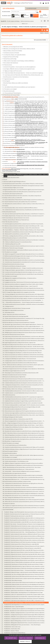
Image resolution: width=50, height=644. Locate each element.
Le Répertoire (31, 8)
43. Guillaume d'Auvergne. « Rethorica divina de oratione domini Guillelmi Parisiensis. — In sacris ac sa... (23, 131)
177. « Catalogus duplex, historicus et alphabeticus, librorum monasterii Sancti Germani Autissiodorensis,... (24, 361)
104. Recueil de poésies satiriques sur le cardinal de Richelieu (15, 238)
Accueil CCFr (4, 21)
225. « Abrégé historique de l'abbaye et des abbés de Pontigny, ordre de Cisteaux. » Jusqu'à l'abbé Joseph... (23, 425)
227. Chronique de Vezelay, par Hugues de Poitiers (13, 429)
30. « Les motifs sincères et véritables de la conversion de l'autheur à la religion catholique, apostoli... (23, 105)
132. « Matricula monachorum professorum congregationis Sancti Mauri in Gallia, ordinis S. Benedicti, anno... (23, 284)
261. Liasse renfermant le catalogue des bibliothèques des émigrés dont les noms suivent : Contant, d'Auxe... (24, 491)
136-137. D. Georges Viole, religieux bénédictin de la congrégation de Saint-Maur (19, 292)
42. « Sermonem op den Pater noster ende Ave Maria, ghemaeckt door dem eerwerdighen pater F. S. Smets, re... (23, 129)
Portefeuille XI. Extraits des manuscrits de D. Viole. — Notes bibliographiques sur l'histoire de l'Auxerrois (25, 532)
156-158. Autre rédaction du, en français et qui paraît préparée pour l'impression (19, 322)
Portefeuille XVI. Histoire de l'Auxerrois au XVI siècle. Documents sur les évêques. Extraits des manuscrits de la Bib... (25, 542)
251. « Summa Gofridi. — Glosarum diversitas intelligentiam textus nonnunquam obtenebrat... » (22, 471)
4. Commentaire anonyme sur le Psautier (11, 53)
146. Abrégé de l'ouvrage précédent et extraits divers (13, 310)
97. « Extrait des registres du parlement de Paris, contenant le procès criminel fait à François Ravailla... (23, 224)
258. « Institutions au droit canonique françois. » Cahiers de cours (16, 485)
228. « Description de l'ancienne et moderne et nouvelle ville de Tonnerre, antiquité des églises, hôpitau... (24, 431)
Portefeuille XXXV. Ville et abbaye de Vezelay (13, 580)
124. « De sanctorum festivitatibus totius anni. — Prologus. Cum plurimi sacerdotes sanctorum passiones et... (23, 268)
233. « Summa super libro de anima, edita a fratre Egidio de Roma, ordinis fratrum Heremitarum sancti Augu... (24, 439)
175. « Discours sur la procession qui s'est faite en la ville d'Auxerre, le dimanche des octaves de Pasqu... (23, 357)
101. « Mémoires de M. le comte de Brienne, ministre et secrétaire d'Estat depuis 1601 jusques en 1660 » (23, 232)
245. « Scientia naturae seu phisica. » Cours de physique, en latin (16, 461)
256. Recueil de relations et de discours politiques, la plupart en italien (17, 481)
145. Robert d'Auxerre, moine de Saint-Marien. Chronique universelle (16, 308)
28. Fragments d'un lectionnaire (9, 101)
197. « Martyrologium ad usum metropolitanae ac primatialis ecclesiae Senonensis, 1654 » (21, 373)
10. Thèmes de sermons (7, 65)
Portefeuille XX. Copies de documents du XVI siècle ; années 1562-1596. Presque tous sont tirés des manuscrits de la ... (25, 550)
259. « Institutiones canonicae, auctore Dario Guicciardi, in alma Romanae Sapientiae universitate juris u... (24, 487)
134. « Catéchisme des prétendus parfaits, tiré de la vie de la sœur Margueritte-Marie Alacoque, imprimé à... (23, 288)
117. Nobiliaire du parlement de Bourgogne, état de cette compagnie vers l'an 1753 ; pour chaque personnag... (24, 256)
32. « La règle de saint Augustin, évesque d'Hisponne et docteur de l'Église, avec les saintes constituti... (23, 109)
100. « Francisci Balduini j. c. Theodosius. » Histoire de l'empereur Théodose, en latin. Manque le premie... (24, 230)
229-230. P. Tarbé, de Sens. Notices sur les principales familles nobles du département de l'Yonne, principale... (24, 433)
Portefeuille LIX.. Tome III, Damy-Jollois (12, 629)
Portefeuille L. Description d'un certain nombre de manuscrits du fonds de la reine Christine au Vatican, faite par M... (25, 611)
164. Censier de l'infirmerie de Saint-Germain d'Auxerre (14, 334)
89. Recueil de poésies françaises (9, 212)
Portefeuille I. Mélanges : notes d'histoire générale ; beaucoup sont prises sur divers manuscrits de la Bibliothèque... (25, 512)
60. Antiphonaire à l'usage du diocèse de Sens (12, 163)
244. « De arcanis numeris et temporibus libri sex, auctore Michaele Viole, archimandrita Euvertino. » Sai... (23, 459)
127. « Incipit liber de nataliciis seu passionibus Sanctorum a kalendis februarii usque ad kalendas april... (23, 274)
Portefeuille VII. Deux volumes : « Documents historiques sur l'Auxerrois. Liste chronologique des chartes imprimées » (25, 524)
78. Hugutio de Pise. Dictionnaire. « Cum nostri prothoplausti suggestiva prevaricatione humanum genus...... (24, 190)
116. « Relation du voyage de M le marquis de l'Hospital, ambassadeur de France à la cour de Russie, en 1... (24, 254)
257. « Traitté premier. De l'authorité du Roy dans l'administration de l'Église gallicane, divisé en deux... (23, 483)
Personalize (40, 638)
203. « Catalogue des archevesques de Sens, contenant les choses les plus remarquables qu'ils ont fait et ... (23, 385)
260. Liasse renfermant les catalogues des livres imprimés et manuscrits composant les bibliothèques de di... (24, 489)
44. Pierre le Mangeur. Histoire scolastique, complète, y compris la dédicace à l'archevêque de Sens (22, 133)
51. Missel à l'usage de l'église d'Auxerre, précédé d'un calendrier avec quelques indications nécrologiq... (24, 147)
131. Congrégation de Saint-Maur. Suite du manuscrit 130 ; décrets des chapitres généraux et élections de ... (24, 282)
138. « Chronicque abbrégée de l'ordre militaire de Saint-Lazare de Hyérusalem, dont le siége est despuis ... (24, 294)
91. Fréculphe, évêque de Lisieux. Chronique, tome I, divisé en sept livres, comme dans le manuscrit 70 (23, 216)
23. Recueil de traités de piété (9, 91)
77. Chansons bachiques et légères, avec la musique (13, 188)
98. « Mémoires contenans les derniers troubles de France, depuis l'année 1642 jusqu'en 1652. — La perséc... (23, 226)
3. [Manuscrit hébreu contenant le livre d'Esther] (12, 51)
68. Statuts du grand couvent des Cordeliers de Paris (13, 176)
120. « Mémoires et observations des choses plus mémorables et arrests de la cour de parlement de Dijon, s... (24, 260)
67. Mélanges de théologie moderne (10, 173)
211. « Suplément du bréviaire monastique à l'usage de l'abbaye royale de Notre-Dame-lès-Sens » (22, 401)
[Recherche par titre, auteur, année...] (23, 12)
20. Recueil (5, 85)
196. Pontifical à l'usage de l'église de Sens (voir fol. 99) (14, 371)
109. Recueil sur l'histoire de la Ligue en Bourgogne (13, 248)
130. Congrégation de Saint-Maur (9, 280)
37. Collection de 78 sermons (8, 119)
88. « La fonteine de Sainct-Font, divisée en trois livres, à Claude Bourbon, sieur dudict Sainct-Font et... (23, 210)
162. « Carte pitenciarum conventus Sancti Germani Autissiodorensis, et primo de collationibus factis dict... (24, 330)
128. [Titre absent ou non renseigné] (10, 276)
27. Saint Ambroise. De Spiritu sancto (10, 99)
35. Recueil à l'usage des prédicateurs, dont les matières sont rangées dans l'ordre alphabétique (22, 115)
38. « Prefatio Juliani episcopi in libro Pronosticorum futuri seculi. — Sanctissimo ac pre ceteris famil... (23, 121)
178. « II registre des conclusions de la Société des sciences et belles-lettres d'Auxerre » (20, 363)
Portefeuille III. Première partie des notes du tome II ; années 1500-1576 (18, 516)
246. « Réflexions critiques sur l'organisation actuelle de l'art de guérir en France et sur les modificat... (23, 463)
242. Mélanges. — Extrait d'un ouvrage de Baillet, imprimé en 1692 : (23, 455)
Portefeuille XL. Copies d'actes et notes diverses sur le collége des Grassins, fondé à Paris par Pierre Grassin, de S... (25, 590)
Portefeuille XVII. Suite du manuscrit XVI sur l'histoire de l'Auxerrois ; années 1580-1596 (21, 544)
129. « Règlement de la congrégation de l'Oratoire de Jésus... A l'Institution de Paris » (20, 278)
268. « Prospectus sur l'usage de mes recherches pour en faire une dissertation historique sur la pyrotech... (24, 506)
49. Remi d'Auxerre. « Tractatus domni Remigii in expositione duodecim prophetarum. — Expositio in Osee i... (24, 143)
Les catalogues (8, 8)
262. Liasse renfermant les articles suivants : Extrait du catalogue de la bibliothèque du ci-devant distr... (23, 493)
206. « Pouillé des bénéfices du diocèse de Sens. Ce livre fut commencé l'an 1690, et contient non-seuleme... (24, 391)
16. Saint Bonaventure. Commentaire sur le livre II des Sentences (16, 77)
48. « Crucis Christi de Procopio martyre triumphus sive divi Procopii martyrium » (19, 141)
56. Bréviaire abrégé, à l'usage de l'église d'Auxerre (13, 155)
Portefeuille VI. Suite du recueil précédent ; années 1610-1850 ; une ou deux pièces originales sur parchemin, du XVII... (25, 522)
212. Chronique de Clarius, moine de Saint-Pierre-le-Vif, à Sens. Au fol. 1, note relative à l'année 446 (22, 403)
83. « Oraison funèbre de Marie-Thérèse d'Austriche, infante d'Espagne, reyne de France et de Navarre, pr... (24, 200)
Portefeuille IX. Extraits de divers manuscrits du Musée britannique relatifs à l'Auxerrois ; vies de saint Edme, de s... (25, 528)
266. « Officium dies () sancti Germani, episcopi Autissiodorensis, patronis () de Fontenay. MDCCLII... (24, 502)
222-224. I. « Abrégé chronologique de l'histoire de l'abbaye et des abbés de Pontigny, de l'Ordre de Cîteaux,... (23, 423)
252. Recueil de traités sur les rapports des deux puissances (14, 473)
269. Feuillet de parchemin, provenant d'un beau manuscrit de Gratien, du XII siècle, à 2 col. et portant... (24, 508)
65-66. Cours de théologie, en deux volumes (11, 171)
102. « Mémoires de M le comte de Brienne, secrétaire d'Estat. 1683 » (16, 234)
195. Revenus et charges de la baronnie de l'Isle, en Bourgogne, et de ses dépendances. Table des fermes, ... (24, 369)
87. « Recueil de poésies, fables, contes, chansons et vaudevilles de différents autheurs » (20, 208)
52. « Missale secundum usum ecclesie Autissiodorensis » (14, 149)
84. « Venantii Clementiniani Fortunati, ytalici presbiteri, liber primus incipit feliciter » (20, 202)
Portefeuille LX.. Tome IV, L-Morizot (11, 631)
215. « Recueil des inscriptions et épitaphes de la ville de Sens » (15, 409)
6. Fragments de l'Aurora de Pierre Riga (10, 57)
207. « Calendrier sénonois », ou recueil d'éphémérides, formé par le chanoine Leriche (20, 393)
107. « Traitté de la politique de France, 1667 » (12, 244)
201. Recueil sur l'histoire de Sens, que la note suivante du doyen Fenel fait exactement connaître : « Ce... (24, 381)
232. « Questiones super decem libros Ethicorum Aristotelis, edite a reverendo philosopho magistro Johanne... (24, 437)
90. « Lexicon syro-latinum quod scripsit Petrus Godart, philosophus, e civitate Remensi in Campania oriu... (24, 214)
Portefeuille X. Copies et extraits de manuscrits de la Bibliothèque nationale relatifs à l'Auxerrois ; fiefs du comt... (25, 530)
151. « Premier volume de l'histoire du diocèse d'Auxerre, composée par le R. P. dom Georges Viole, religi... (24, 318)
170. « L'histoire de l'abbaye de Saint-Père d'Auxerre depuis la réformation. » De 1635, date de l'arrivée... (23, 347)
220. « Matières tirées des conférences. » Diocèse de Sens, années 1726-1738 (18, 419)
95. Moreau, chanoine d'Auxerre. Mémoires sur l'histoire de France (16, 220)
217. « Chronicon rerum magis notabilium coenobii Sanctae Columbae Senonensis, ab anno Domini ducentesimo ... (24, 413)
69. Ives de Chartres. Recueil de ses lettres (11, 178)
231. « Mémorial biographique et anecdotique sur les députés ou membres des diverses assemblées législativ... (24, 435)
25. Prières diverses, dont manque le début (11, 95)
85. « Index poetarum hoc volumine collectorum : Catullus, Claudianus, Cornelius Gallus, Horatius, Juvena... (24, 204)
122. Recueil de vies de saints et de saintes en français (13, 264)
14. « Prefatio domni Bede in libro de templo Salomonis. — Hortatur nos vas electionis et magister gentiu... (23, 73)
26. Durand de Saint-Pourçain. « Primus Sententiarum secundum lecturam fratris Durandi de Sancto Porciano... (24, 97)
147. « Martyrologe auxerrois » (9, 312)
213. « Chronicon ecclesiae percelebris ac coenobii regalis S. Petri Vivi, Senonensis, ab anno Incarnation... (24, 405)
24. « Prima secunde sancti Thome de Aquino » (12, 93)
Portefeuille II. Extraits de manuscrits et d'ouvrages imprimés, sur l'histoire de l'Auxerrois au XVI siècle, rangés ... (25, 514)
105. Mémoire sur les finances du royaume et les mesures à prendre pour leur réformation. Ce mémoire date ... (24, 240)
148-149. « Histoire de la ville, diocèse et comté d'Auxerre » (14, 314)
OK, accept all (11, 638)
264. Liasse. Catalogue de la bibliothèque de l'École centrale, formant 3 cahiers (18, 498)
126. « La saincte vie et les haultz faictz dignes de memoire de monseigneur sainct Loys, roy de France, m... (23, 272)
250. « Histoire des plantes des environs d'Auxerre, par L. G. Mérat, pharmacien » (19, 469)
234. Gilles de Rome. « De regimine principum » (12, 441)
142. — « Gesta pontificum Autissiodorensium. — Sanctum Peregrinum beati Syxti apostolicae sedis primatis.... (23, 302)
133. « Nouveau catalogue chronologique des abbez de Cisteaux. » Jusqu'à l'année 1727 (20, 286)
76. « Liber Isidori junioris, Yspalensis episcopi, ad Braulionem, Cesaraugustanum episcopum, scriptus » (23, 186)
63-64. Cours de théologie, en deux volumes (11, 169)
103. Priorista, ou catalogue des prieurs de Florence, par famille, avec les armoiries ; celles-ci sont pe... (23, 236)
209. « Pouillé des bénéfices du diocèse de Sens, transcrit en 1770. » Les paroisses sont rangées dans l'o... (23, 397)
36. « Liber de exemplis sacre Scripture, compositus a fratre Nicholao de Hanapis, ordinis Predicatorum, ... (23, 117)
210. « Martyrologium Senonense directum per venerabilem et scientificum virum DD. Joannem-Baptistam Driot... (24, 399)
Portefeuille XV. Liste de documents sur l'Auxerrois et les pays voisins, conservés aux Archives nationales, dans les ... (25, 540)
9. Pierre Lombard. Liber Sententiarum (10, 63)
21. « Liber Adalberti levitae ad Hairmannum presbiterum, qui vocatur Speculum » (19, 87)
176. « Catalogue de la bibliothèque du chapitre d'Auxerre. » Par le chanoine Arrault (19, 359)
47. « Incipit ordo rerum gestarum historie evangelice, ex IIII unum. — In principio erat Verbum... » (22, 139)
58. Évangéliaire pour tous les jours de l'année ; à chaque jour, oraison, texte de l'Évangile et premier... (23, 159)
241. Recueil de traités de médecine (10, 453)
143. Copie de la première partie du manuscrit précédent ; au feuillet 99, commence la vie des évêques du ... (24, 304)
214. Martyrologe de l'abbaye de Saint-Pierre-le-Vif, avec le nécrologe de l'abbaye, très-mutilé (21, 407)
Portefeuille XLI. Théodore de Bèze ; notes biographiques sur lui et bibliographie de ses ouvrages (23, 592)
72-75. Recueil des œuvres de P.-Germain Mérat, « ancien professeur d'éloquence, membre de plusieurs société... (23, 184)
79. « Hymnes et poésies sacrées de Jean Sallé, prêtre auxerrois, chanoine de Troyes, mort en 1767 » (22, 192)
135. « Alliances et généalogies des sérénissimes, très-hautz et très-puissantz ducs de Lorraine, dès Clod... (24, 290)
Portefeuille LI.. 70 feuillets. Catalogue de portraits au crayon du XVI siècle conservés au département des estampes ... (25, 613)
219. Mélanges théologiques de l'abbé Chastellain (13, 417)
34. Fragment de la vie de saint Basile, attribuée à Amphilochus (15, 113)
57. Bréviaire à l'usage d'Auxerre (9, 157)
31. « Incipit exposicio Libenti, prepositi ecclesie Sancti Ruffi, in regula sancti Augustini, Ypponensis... (23, 107)
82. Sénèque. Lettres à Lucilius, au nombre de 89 (12, 198)
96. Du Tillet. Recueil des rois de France (10, 222)
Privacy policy (25, 642)
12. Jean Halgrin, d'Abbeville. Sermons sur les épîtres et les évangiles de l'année (19, 69)
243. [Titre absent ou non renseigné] (10, 457)
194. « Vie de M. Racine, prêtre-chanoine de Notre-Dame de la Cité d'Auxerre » (18, 367)
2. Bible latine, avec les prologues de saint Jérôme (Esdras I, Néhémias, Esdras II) (19, 49)
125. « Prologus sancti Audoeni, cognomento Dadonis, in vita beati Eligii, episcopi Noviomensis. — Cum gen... (23, 270)
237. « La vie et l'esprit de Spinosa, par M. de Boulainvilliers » (15, 445)
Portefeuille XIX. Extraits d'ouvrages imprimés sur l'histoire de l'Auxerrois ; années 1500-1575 (23, 548)
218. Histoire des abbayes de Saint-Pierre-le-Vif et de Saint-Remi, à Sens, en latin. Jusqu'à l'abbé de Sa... (24, 415)
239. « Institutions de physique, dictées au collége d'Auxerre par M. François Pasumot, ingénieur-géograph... (24, 449)
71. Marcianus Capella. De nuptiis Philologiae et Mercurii (14, 182)
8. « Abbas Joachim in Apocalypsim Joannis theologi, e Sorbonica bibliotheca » (19, 61)
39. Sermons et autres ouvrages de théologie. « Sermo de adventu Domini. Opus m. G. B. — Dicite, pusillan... (23, 123)
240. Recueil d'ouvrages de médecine (10, 451)
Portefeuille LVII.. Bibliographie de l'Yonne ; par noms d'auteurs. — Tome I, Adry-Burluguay (22, 625)
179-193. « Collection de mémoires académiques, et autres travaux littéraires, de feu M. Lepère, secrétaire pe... (23, 365)
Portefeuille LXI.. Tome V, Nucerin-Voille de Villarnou (15, 633)
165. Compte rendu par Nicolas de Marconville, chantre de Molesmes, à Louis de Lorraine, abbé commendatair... (24, 337)
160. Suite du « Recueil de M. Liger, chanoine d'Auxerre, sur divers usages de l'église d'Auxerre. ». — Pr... (23, 326)
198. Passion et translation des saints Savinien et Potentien (14, 375)
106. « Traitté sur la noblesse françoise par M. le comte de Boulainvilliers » (17, 242)
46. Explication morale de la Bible (9, 137)
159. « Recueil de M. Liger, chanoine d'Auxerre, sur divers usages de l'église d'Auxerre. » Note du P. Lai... (23, 324)
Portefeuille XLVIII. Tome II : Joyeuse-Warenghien (14, 607)
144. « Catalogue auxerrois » (8, 306)
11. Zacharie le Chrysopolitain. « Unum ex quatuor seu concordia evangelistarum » (19, 67)
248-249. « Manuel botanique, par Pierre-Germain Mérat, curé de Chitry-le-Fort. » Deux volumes (22, 467)
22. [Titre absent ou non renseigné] (10, 89)
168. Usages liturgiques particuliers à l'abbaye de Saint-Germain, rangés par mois (19, 343)
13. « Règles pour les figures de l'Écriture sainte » (12, 71)
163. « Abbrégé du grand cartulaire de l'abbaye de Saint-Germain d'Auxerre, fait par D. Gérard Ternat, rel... (23, 332)
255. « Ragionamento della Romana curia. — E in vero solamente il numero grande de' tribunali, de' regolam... (24, 479)
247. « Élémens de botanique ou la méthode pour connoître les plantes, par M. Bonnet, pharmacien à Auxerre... (23, 465)
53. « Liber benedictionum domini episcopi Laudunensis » (14, 151)
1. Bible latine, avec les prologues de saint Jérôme (13, 47)
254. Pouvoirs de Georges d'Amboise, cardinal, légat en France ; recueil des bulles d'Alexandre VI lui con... (23, 477)
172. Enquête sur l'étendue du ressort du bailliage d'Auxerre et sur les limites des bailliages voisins (22, 351)
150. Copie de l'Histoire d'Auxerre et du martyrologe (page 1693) (15, 316)
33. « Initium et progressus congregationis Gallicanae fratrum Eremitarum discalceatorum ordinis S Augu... (24, 111)
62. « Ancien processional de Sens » (10, 167)
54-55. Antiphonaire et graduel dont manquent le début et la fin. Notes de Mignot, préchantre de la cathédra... (24, 153)
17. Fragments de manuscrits (8, 79)
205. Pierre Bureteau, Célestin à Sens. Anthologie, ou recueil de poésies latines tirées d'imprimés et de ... (23, 389)
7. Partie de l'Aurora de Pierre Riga (10, 59)
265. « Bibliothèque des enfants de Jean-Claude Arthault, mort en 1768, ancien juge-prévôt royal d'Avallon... (24, 500)
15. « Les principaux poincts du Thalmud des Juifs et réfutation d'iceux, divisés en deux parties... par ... (23, 75)
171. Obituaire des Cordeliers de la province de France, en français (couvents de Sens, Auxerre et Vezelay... (24, 349)
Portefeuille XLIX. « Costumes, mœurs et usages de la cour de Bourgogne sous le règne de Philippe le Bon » (25, 609)
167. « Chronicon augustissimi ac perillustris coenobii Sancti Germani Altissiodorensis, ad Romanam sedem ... (24, 341)
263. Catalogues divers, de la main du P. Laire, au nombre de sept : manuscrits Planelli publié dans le (24, 495)
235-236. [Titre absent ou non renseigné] (11, 443)
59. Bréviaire (5, 161)
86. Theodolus (5, 206)
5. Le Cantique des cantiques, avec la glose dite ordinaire (14, 55)
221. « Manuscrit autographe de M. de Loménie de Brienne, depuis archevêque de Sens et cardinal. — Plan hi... (24, 421)
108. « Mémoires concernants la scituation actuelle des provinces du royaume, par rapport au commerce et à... (24, 246)
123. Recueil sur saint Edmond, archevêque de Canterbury (14, 266)
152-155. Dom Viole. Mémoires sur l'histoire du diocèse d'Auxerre (15, 320)
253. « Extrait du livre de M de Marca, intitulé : (23, 475)
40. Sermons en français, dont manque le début (12, 125)
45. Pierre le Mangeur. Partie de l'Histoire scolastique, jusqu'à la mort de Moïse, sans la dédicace (22, 135)
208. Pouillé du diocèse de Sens (9, 395)
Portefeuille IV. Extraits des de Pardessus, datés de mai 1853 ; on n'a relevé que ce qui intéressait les (25, 518)
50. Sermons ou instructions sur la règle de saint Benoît (14, 145)
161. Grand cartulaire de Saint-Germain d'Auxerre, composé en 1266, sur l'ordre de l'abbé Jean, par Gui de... (23, 328)
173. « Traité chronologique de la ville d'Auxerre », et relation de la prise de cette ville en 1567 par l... (22, 353)
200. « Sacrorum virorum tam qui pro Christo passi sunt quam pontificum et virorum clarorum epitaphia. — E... (23, 379)
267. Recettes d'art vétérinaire (9, 504)
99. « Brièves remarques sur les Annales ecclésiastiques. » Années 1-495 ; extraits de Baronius (21, 228)
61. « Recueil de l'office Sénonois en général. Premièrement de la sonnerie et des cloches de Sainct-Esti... (24, 165)
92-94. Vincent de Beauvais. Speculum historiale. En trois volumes (16, 218)
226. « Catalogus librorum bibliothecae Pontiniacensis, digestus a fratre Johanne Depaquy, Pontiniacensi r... (24, 427)
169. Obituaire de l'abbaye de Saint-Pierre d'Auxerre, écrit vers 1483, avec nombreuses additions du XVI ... (23, 345)
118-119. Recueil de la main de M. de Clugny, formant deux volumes (16, 258)
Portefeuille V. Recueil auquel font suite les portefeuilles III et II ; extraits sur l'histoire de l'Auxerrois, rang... (25, 520)
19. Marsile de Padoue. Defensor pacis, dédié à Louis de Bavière (15, 83)
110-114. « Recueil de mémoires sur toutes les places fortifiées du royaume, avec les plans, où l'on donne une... (23, 250)
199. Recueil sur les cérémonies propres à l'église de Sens (14, 377)
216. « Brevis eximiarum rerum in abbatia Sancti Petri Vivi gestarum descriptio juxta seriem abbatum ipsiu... (23, 411)
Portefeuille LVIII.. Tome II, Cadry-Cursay (12, 627)
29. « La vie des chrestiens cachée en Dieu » (11, 103)
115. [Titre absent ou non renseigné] (10, 252)
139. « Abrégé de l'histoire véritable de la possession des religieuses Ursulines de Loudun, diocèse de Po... (24, 296)
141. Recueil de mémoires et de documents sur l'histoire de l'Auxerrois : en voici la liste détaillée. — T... (23, 300)
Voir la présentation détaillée (40, 40)
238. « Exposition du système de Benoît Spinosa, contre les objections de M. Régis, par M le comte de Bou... (24, 447)
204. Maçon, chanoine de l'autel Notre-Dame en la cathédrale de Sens (17, 387)
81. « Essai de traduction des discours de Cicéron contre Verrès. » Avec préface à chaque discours (22, 196)
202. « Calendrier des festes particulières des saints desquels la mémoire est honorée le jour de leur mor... (23, 383)
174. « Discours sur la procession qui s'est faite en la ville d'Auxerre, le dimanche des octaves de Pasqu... (23, 355)
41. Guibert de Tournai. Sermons (9, 127)
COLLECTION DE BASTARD (8, 510)
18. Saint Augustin (6, 81)
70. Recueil (5, 180)
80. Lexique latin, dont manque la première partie (13, 194)
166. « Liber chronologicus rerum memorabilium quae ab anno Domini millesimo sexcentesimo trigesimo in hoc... (24, 339)
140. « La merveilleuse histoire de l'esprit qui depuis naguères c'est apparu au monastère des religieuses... (24, 298)
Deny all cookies (26, 638)
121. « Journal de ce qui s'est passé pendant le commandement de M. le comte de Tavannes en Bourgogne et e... (24, 262)
